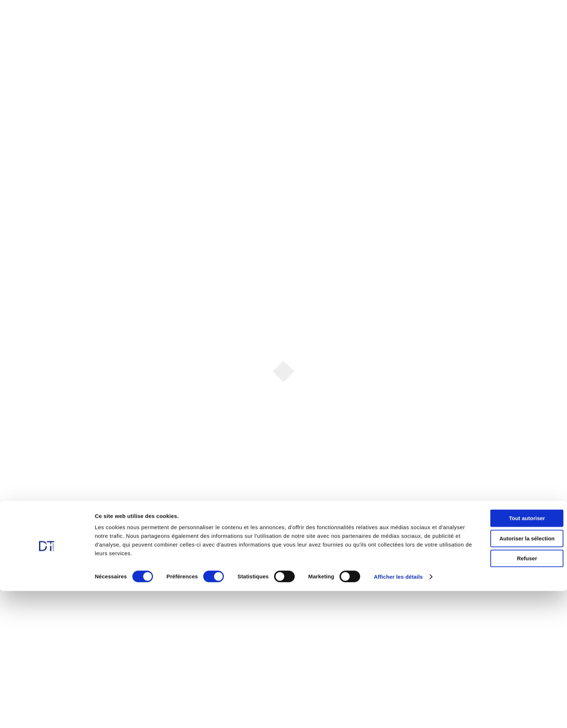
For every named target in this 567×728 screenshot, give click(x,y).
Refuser (507, 695)
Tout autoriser (507, 655)
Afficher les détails (398, 714)
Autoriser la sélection (507, 675)
